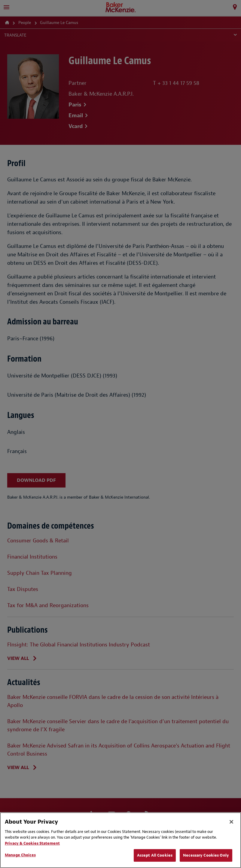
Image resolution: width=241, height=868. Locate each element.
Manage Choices (20, 855)
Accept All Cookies (155, 855)
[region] (120, 840)
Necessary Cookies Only (206, 855)
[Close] (231, 822)
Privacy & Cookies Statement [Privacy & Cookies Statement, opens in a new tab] (32, 843)
